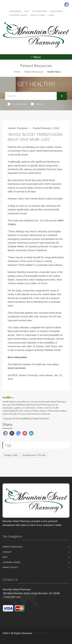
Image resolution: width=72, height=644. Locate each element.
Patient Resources (34, 72)
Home (17, 72)
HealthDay (25, 419)
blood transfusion (17, 368)
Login (51, 15)
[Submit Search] (62, 96)
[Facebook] (3, 639)
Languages (15, 11)
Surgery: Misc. (11, 455)
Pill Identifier (40, 11)
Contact (7, 552)
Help (27, 11)
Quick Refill (56, 11)
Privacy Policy (10, 567)
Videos (37, 104)
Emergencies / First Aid (34, 455)
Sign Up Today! (38, 15)
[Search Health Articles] (31, 96)
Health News (17, 104)
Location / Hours (18, 15)
